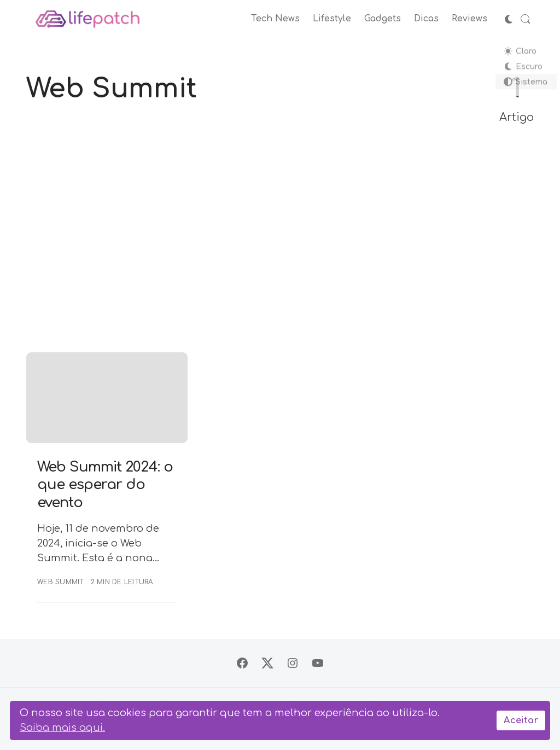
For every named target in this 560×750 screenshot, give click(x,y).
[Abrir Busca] (526, 19)
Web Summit (61, 582)
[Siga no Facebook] (242, 663)
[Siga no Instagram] (293, 663)
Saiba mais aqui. (62, 728)
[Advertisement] (280, 240)
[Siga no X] (267, 663)
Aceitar (521, 720)
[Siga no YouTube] (318, 663)
